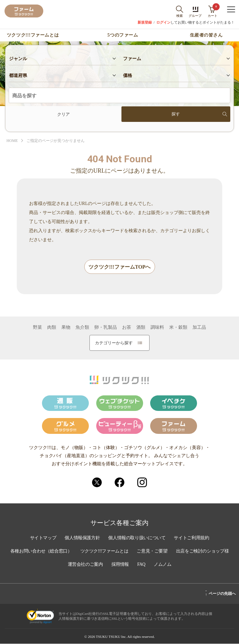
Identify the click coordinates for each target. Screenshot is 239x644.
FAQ (173, 565)
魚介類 (82, 328)
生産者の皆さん (206, 35)
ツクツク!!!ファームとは (33, 35)
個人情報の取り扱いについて (137, 539)
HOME (13, 141)
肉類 (52, 328)
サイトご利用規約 (193, 539)
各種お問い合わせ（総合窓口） (70, 552)
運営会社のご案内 (116, 565)
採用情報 (151, 565)
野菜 (37, 328)
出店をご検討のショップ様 (62, 565)
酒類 (141, 328)
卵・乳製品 (106, 328)
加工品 (199, 328)
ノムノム (195, 565)
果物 (66, 328)
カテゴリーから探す (119, 343)
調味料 (157, 328)
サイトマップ (41, 539)
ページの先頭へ (220, 593)
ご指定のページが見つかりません (59, 141)
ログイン (163, 22)
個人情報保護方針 (81, 539)
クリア (63, 114)
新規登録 (145, 22)
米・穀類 (178, 328)
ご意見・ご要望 (184, 552)
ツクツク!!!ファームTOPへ (120, 267)
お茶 (127, 328)
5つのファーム (123, 35)
